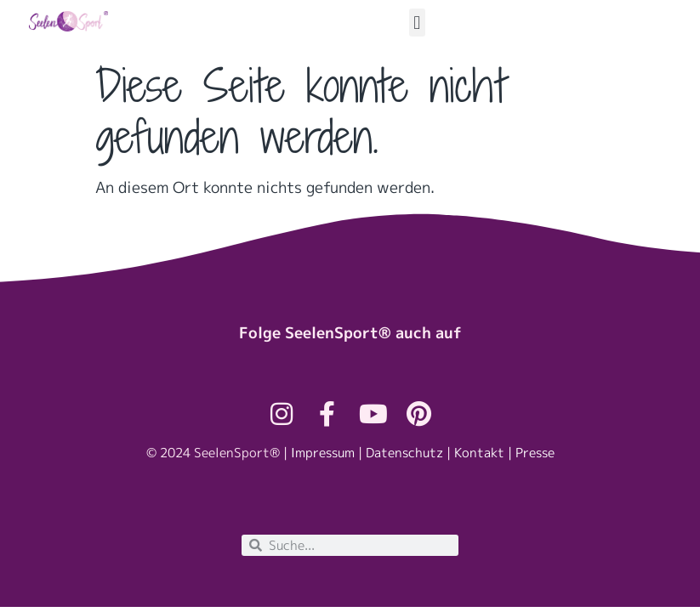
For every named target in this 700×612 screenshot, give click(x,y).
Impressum (323, 453)
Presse (535, 453)
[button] (417, 23)
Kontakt (479, 453)
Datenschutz (404, 453)
